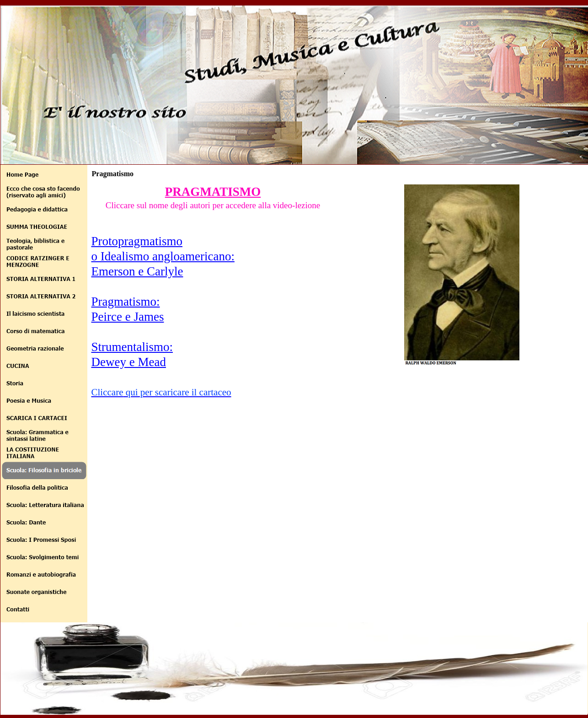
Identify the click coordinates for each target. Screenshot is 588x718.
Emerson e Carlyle (137, 271)
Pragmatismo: (126, 302)
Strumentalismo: (132, 347)
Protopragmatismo (137, 241)
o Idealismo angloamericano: (163, 256)
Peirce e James (128, 317)
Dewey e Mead (129, 362)
